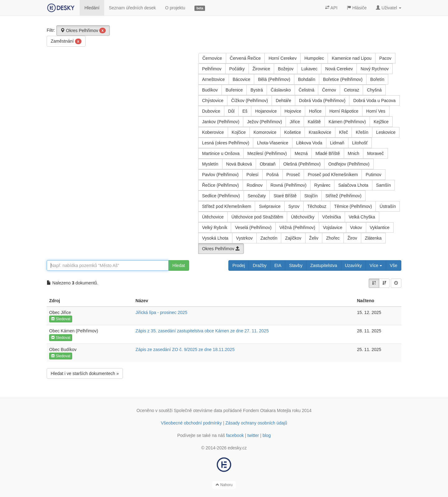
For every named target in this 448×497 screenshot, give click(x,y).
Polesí (252, 175)
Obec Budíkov (63, 349)
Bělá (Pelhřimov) (274, 79)
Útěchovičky (303, 217)
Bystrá (257, 90)
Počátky (237, 69)
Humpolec (314, 58)
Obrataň (268, 164)
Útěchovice (213, 217)
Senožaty (257, 196)
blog (267, 435)
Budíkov (210, 90)
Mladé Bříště (328, 153)
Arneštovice (214, 79)
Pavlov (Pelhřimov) (220, 175)
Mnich (354, 153)
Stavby (296, 265)
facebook (235, 435)
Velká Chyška (362, 217)
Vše (394, 265)
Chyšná (374, 90)
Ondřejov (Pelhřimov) (349, 164)
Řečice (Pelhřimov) (221, 185)
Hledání (92, 8)
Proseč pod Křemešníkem (333, 175)
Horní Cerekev (282, 58)
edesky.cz (237, 448)
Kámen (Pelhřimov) (347, 122)
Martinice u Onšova (221, 153)
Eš (245, 111)
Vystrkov (244, 238)
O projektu (175, 8)
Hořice (315, 111)
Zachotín (269, 238)
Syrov (294, 206)
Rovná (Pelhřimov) (288, 185)
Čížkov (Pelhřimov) (250, 101)
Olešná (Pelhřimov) (302, 164)
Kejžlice (381, 122)
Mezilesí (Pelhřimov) (267, 153)
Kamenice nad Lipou (352, 58)
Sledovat (61, 319)
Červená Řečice (245, 58)
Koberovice (213, 132)
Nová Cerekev (339, 69)
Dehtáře (283, 101)
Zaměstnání (66, 41)
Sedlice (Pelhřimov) (221, 196)
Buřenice (234, 90)
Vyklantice (380, 227)
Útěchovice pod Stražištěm (257, 217)
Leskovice (386, 132)
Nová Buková (239, 164)
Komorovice (265, 132)
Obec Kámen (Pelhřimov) (74, 331)
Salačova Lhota (353, 185)
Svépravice (270, 206)
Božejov (286, 69)
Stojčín (311, 196)
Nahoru (224, 485)
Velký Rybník (215, 227)
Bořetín (377, 79)
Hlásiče (357, 8)
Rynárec (322, 185)
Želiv (314, 238)
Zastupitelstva (324, 265)
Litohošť (360, 143)
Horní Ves (376, 111)
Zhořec (333, 238)
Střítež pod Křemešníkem (227, 206)
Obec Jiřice (60, 312)
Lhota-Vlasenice (273, 143)
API (331, 8)
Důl (231, 111)
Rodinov (255, 185)
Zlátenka (373, 238)
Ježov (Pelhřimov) (264, 122)
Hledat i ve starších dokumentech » (85, 373)
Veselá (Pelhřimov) (253, 227)
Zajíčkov (293, 238)
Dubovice (211, 111)
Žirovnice (261, 69)
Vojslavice (333, 227)
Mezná (301, 153)
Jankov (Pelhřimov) (221, 122)
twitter (253, 435)
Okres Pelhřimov (83, 30)
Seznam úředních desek (132, 8)
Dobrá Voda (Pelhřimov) (322, 101)
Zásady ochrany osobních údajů (256, 423)
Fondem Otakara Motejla (267, 410)
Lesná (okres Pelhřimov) (226, 143)
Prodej (239, 265)
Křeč (344, 132)
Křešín (362, 132)
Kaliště (314, 122)
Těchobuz (317, 206)
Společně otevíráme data (198, 410)
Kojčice (239, 132)
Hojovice (293, 111)
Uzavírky (353, 265)
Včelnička (332, 217)
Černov (329, 90)
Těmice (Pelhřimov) (353, 206)
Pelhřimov (212, 69)
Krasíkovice (320, 132)
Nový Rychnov (375, 69)
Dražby (259, 265)
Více (376, 265)
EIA (278, 265)
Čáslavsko (281, 90)
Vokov (356, 227)
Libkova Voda (309, 143)
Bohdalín (307, 79)
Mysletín (210, 164)
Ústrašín (388, 206)
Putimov (373, 175)
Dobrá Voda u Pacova (374, 101)
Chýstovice (213, 101)
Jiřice (295, 122)
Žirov (352, 238)
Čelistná (307, 90)
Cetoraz (351, 90)
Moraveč (376, 153)
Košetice (293, 132)
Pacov (385, 58)
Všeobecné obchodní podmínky (191, 423)
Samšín (383, 185)
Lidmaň (337, 143)
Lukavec (309, 69)
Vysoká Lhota (215, 238)
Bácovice (242, 79)
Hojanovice (266, 111)
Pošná (273, 175)
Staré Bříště (285, 196)
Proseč (293, 175)
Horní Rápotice (344, 111)
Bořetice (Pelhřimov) (343, 79)
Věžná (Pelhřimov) (297, 227)
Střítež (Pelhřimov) (343, 196)
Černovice (212, 58)
